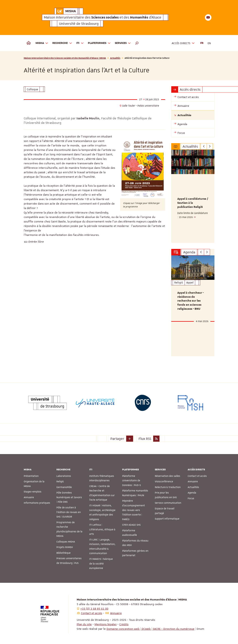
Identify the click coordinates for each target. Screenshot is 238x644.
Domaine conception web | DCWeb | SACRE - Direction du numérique (150, 627)
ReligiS (60, 480)
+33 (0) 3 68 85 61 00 (94, 607)
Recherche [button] (62, 43)
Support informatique (167, 517)
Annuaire (29, 496)
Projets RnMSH (65, 546)
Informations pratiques (37, 502)
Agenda (192, 491)
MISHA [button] (42, 43)
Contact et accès (197, 475)
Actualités (115, 58)
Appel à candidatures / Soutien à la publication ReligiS (193, 203)
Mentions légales (106, 623)
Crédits (124, 623)
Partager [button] (117, 437)
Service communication (168, 502)
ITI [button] (80, 43)
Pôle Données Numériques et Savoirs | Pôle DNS (69, 496)
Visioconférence (164, 480)
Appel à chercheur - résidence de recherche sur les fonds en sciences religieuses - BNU (191, 300)
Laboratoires (64, 475)
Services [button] (123, 43)
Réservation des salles (167, 475)
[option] (193, 196)
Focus (191, 497)
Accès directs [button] (183, 43)
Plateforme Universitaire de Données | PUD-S (131, 479)
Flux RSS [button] (145, 437)
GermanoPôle (64, 486)
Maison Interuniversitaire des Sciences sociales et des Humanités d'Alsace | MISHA (65, 58)
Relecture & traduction (168, 486)
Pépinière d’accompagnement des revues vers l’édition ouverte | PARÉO (134, 509)
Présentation (31, 475)
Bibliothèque (64, 551)
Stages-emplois (33, 490)
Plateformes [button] (99, 43)
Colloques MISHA (66, 540)
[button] (137, 43)
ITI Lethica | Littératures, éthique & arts (102, 528)
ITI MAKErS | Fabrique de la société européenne (101, 562)
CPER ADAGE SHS (131, 524)
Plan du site (84, 623)
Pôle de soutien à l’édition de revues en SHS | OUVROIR (69, 511)
